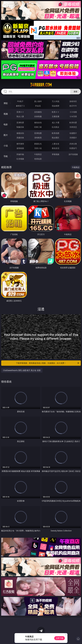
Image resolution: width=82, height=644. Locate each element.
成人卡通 (56, 123)
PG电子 (20, 101)
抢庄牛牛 (73, 106)
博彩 (6, 103)
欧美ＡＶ (56, 112)
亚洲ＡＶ (20, 112)
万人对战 (56, 101)
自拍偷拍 (38, 112)
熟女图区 (56, 138)
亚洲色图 (38, 133)
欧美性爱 (73, 123)
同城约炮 (20, 154)
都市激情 (20, 144)
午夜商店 (38, 154)
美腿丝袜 (20, 138)
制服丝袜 (20, 127)
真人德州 (38, 101)
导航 (6, 156)
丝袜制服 (38, 116)
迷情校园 (20, 148)
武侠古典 (73, 144)
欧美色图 (56, 133)
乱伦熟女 (56, 127)
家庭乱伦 (38, 144)
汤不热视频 (73, 154)
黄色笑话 (56, 148)
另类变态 (73, 127)
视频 (6, 114)
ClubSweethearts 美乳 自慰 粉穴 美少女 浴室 (22, 370)
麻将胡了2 (20, 106)
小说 (6, 146)
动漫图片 (73, 133)
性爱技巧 (73, 148)
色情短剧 (38, 159)
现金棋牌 (56, 106)
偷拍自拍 (38, 123)
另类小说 (38, 148)
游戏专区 (73, 101)
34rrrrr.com (41, 85)
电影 (6, 124)
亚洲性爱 (20, 123)
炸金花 (38, 106)
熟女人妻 (20, 116)
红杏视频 (20, 159)
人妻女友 (56, 144)
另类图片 (73, 138)
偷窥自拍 (20, 133)
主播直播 (56, 116)
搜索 (76, 91)
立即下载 (60, 638)
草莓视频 (56, 154)
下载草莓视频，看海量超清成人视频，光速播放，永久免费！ (48, 363)
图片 (6, 135)
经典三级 (38, 127)
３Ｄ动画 (73, 112)
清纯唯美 (38, 138)
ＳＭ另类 (73, 116)
